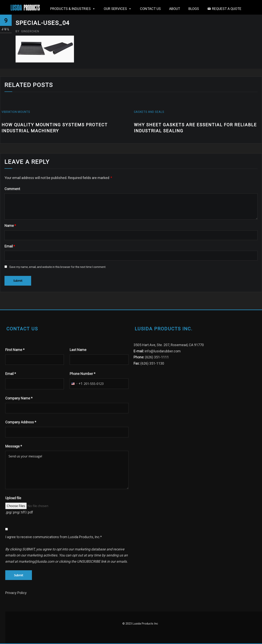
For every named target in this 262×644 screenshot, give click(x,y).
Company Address (21, 422)
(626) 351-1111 (157, 357)
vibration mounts (16, 112)
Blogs (194, 9)
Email (10, 246)
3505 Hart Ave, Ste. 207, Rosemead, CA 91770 (169, 345)
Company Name (19, 398)
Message (14, 446)
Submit (19, 575)
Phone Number (83, 374)
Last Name (78, 350)
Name (10, 226)
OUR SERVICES (118, 9)
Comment (12, 189)
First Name (15, 350)
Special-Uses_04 (43, 23)
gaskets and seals (149, 112)
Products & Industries (73, 9)
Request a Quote (227, 9)
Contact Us (150, 9)
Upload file (13, 498)
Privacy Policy (16, 593)
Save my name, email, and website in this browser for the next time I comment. (58, 267)
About (175, 9)
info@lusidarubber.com (163, 351)
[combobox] (76, 384)
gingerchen (27, 31)
